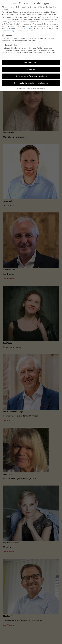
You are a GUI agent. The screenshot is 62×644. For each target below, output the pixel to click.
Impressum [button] (42, 86)
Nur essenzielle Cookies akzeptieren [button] (31, 74)
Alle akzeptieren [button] (31, 60)
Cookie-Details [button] (21, 86)
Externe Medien (10, 43)
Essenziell (8, 33)
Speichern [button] (31, 67)
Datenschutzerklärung (25, 26)
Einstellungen (11, 29)
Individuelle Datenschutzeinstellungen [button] (31, 81)
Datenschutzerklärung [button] (32, 86)
